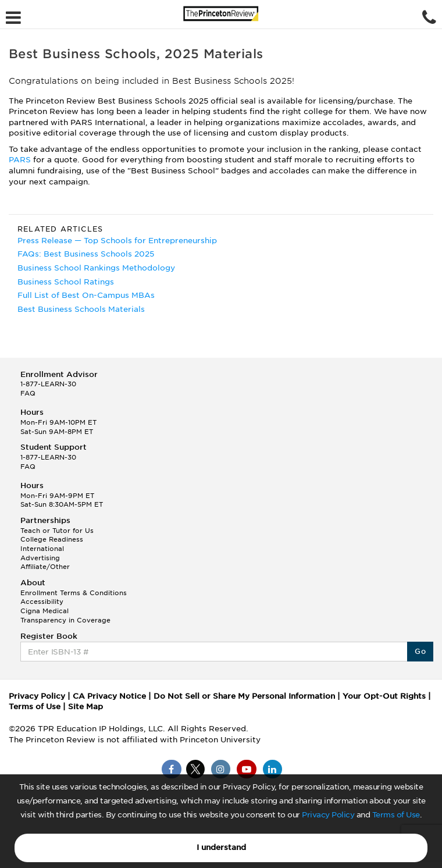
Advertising (40, 558)
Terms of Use (396, 815)
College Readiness (52, 539)
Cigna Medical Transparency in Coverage (65, 616)
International (42, 549)
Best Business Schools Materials (81, 309)
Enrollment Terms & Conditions (74, 593)
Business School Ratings (66, 282)
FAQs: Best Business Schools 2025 (86, 254)
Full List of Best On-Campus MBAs (86, 295)
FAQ (28, 393)
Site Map (85, 707)
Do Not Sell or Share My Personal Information (244, 696)
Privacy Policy (328, 815)
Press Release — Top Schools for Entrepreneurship (117, 241)
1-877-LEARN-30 (48, 384)
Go (420, 651)
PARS (21, 160)
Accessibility (42, 602)
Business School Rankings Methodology (96, 268)
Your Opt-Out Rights (384, 696)
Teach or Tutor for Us (57, 531)
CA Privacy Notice (109, 696)
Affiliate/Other (45, 567)
